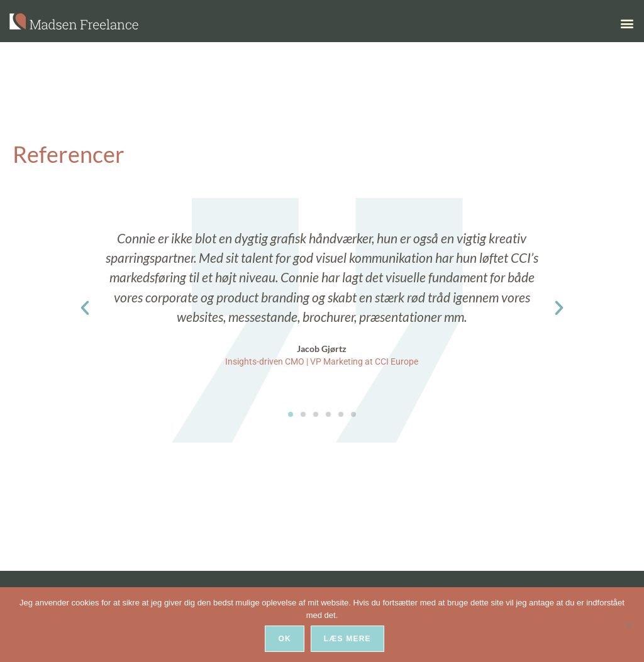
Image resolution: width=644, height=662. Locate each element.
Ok (285, 639)
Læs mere (348, 639)
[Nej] (628, 625)
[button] (627, 24)
